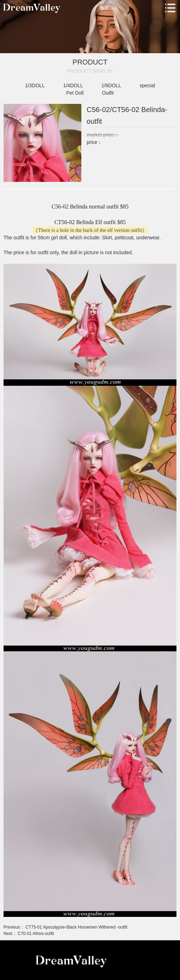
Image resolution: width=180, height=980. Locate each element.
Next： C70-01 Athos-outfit (29, 934)
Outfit (108, 93)
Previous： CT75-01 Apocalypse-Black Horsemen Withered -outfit (65, 927)
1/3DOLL (35, 85)
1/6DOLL (111, 85)
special (147, 85)
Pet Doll (75, 93)
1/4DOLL (73, 85)
